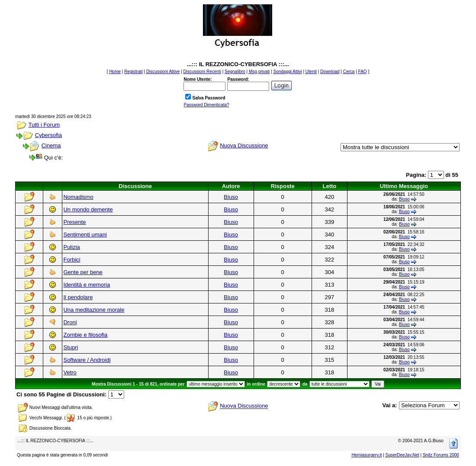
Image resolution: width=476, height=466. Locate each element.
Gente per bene (83, 272)
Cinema (51, 145)
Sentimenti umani (85, 235)
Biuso (231, 197)
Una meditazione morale (94, 310)
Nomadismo (78, 197)
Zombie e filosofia (85, 335)
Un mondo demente (88, 209)
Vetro (70, 372)
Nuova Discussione (244, 145)
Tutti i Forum (44, 125)
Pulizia (71, 247)
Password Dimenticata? (206, 105)
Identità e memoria (87, 285)
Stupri (71, 347)
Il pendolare (78, 297)
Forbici (72, 260)
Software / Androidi (87, 360)
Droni (70, 322)
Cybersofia (48, 135)
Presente (74, 222)
